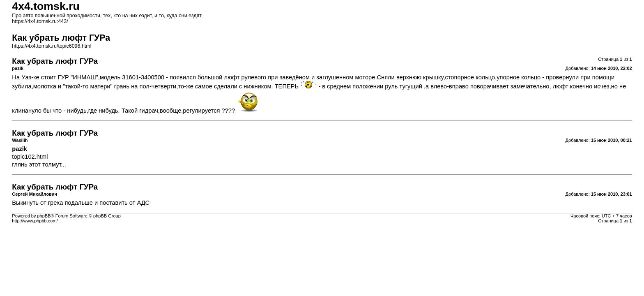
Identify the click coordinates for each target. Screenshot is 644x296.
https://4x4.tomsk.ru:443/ (40, 21)
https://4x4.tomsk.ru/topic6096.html (52, 46)
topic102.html (30, 157)
